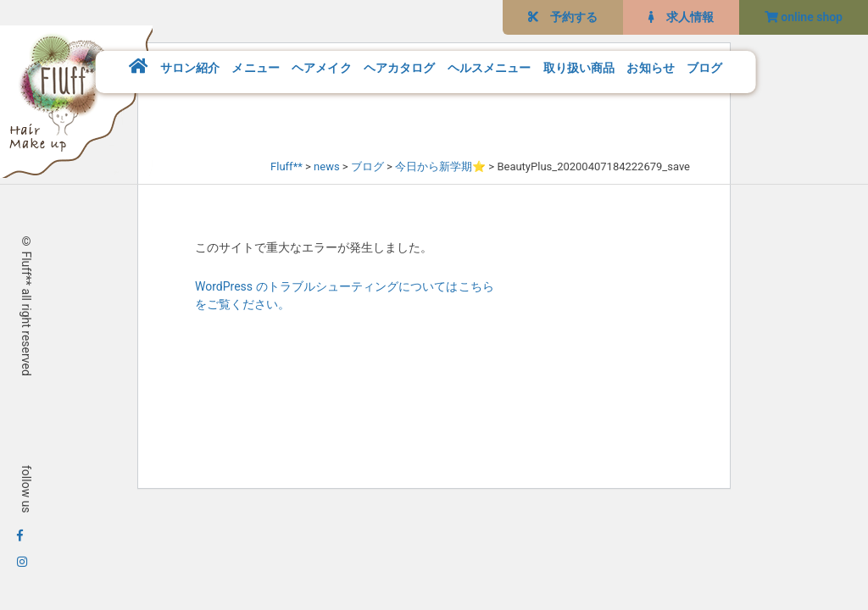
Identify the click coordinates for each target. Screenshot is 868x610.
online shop (804, 17)
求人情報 (681, 17)
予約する (563, 17)
